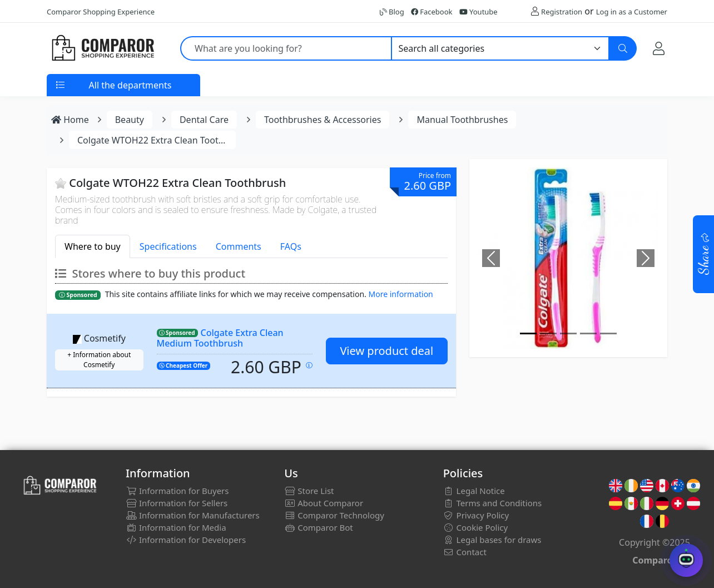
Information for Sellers (177, 503)
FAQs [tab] (291, 246)
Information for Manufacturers (193, 515)
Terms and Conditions (493, 503)
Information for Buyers (177, 491)
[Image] (528, 333)
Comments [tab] (239, 246)
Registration (562, 12)
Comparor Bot (318, 527)
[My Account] (659, 48)
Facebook (432, 12)
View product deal (386, 351)
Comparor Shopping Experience (101, 12)
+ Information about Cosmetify (99, 360)
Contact (465, 552)
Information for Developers (186, 540)
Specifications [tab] (168, 246)
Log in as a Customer (632, 12)
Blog (392, 12)
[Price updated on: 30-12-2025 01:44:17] (309, 365)
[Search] (623, 48)
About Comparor (324, 503)
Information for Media (176, 527)
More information (401, 294)
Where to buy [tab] (93, 246)
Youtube (479, 12)
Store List (309, 491)
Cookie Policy (476, 527)
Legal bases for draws (492, 540)
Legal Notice (474, 491)
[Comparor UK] (102, 48)
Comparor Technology (334, 515)
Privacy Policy (476, 515)
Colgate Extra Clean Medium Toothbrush (220, 338)
